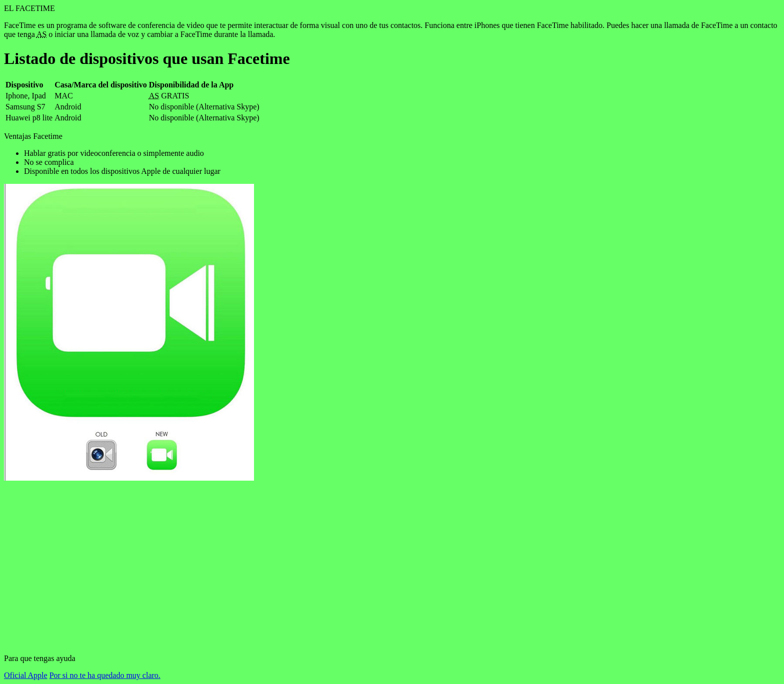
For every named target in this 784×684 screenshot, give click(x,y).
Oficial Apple (26, 675)
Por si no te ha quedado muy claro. (105, 675)
